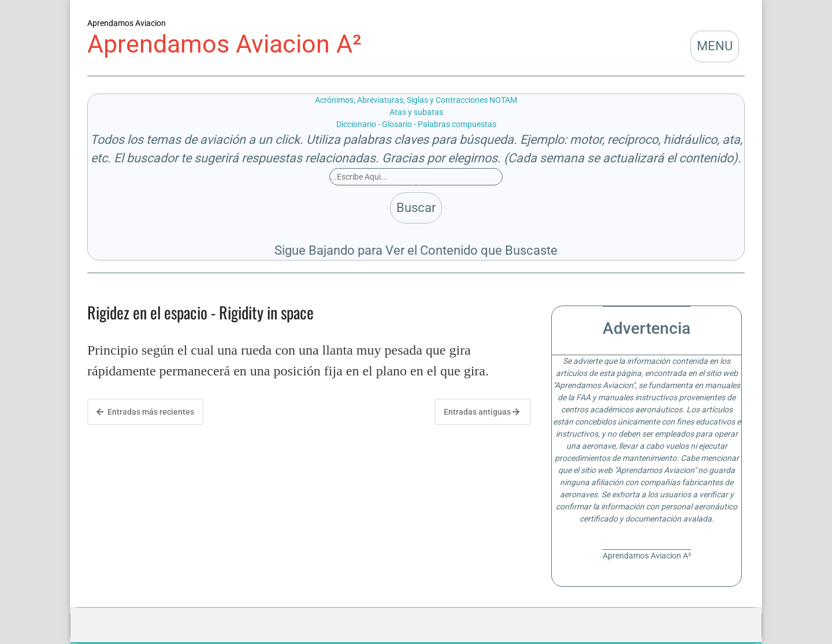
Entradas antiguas (482, 412)
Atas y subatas (416, 112)
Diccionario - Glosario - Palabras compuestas (416, 124)
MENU (715, 46)
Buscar (416, 208)
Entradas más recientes (145, 412)
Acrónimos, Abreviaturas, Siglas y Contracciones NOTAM (416, 100)
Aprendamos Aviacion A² (224, 44)
